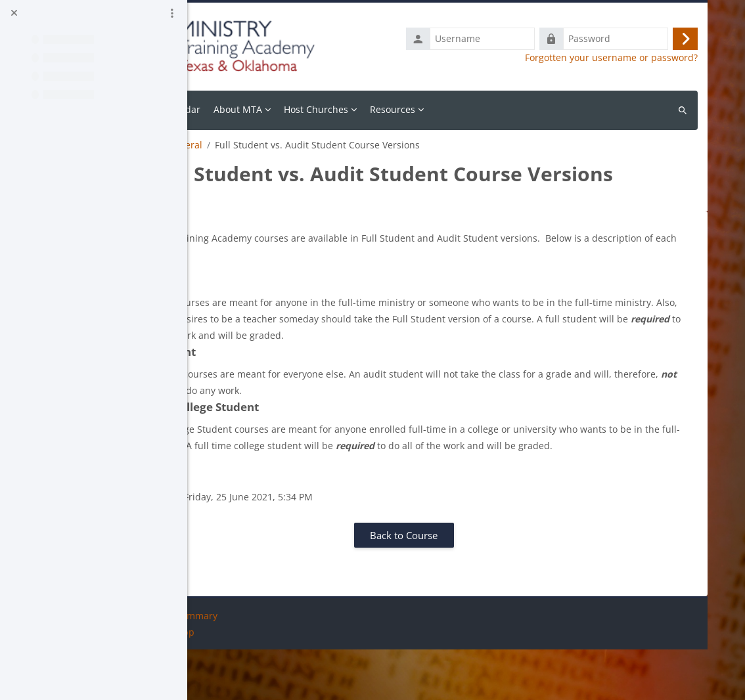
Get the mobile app (243, 683)
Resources (224, 145)
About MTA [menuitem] (329, 109)
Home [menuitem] (226, 109)
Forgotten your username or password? (611, 58)
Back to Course (449, 586)
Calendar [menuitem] (272, 109)
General (276, 145)
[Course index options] (172, 13)
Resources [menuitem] (484, 109)
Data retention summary (255, 666)
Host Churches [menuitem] (407, 109)
